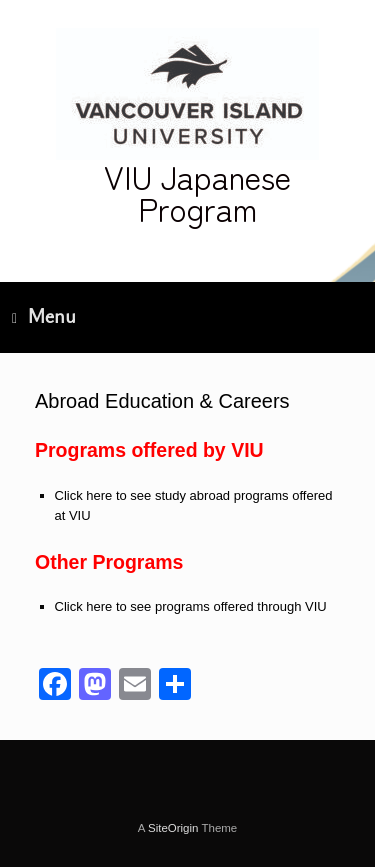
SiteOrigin (173, 828)
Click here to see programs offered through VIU (191, 606)
